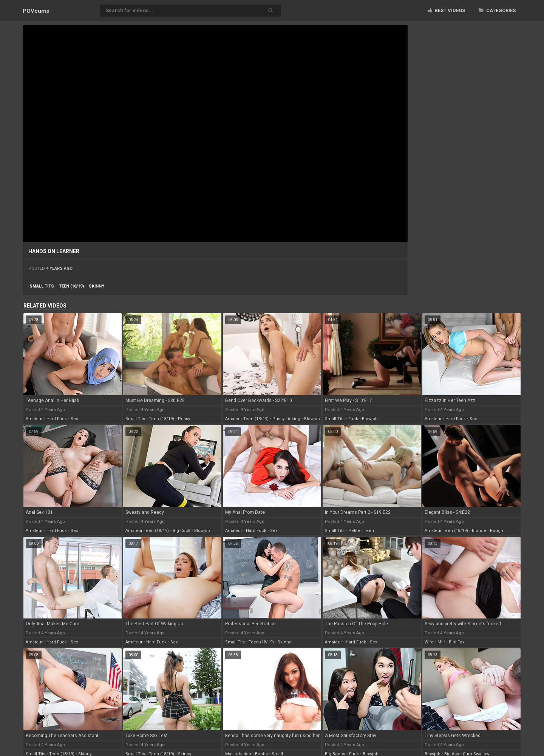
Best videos (446, 10)
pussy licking (286, 419)
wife (429, 642)
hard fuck (57, 419)
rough (497, 531)
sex (74, 419)
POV (36, 11)
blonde (479, 531)
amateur (34, 419)
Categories (497, 10)
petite (354, 531)
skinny (97, 286)
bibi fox (457, 642)
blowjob (312, 419)
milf (441, 642)
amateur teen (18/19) (247, 419)
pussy (184, 419)
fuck (353, 419)
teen (369, 531)
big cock (182, 531)
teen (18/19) (71, 286)
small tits (42, 286)
